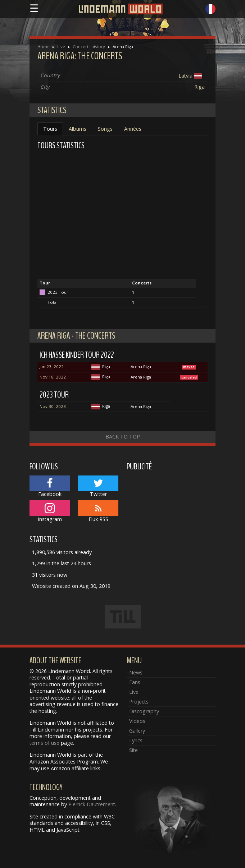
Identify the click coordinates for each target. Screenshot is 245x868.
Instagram (50, 511)
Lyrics (136, 740)
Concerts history (89, 47)
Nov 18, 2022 (53, 377)
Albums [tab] (78, 129)
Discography (144, 711)
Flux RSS (98, 511)
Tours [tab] (50, 129)
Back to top (123, 437)
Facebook (50, 487)
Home (44, 47)
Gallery (137, 731)
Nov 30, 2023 (53, 406)
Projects (139, 702)
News (136, 672)
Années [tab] (133, 129)
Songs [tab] (105, 129)
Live (61, 47)
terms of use (44, 743)
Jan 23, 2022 (52, 366)
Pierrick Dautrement (92, 804)
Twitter (98, 487)
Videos (137, 721)
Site (133, 750)
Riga (199, 87)
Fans (135, 682)
